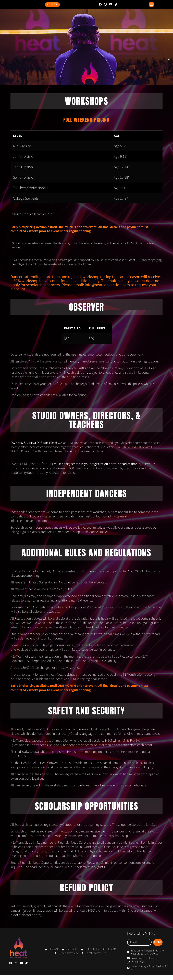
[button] (151, 7)
